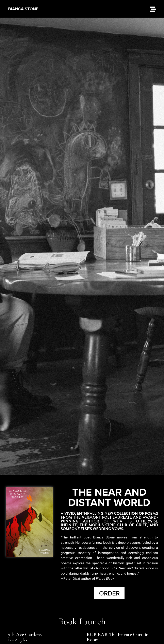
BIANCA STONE (23, 9)
